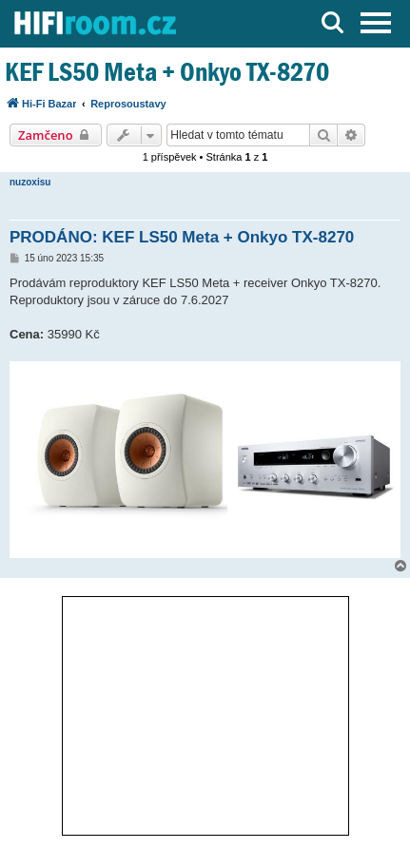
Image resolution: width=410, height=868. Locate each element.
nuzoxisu (30, 182)
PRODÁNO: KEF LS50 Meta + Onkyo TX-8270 (182, 237)
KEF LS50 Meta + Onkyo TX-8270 (167, 72)
